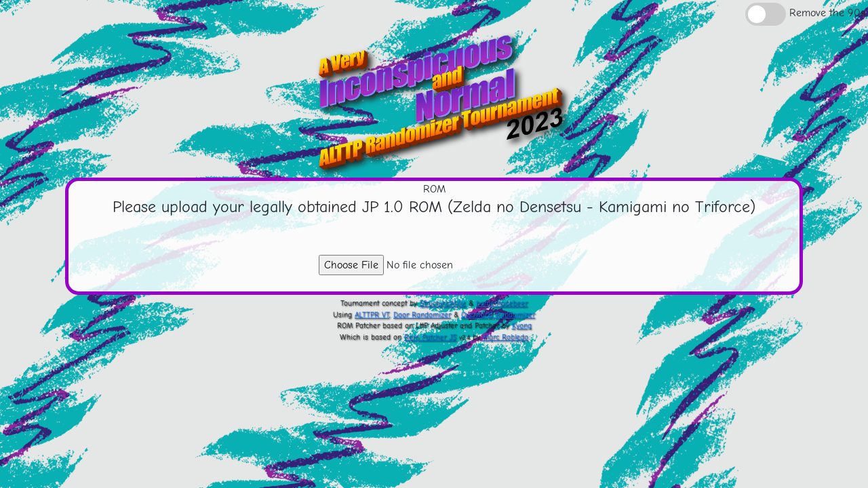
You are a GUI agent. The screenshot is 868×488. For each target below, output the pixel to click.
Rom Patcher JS (430, 337)
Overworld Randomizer (498, 315)
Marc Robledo (506, 337)
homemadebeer (502, 303)
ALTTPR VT (372, 315)
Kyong (522, 326)
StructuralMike (443, 303)
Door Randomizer (422, 315)
